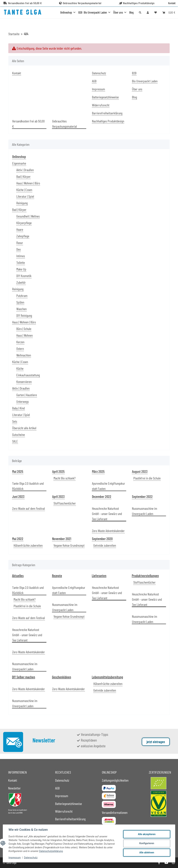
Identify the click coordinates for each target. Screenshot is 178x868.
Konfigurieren (147, 843)
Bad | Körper (23, 176)
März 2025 (98, 471)
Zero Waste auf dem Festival (29, 508)
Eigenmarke (19, 163)
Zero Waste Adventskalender (108, 531)
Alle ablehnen (147, 852)
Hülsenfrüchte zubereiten (28, 545)
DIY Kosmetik (24, 276)
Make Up (21, 269)
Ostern (20, 348)
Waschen (21, 309)
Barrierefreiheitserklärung (107, 113)
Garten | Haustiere (27, 395)
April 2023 (58, 497)
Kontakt (172, 3)
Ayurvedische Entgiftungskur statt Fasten (108, 486)
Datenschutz (31, 858)
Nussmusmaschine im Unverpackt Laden (145, 511)
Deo (19, 249)
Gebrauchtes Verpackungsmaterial (80, 3)
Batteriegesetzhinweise (105, 97)
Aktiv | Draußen (25, 170)
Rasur (20, 243)
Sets (15, 421)
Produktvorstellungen (145, 576)
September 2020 (102, 539)
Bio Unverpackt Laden (145, 81)
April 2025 (58, 471)
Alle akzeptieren (147, 834)
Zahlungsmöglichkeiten (115, 780)
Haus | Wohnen (25, 335)
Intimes (21, 256)
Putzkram (22, 296)
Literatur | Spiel (25, 196)
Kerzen (20, 342)
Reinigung (22, 203)
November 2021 (62, 539)
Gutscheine (19, 435)
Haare (20, 229)
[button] (148, 12)
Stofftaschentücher (65, 503)
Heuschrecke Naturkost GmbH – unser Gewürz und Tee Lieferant (107, 514)
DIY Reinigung (24, 315)
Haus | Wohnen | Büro (28, 183)
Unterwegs (23, 401)
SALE (15, 441)
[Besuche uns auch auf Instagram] (173, 863)
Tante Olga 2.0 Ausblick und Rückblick (28, 486)
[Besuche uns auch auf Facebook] (159, 863)
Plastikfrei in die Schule (147, 478)
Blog (131, 12)
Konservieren (24, 382)
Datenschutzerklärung (51, 851)
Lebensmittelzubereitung (107, 677)
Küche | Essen (24, 190)
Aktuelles (18, 576)
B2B (80, 12)
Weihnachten (24, 355)
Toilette (21, 262)
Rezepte (57, 576)
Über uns (137, 89)
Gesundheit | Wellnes (28, 216)
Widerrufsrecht (101, 105)
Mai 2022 (18, 539)
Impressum (15, 858)
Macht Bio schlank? (64, 478)
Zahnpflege (23, 236)
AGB (94, 81)
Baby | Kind (18, 408)
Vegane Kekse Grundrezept (69, 545)
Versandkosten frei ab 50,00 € (23, 3)
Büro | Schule (24, 329)
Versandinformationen (115, 812)
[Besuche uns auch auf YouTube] (166, 863)
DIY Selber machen (24, 677)
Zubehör (21, 282)
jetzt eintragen (156, 742)
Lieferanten (99, 576)
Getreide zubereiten (105, 545)
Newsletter (14, 788)
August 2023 (140, 471)
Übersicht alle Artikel (24, 428)
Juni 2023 (18, 497)
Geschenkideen (62, 677)
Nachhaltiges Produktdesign (137, 3)
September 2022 (142, 497)
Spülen (20, 302)
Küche (20, 368)
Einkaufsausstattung (28, 375)
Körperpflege (24, 223)
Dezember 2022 (102, 497)
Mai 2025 (18, 471)
